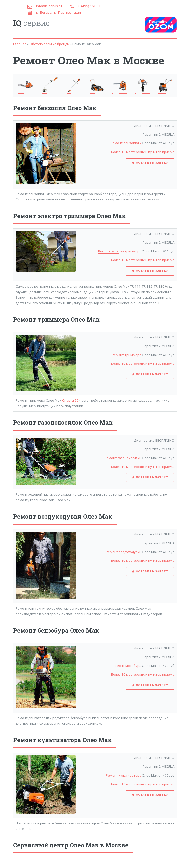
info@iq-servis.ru (49, 6)
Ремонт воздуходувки (124, 552)
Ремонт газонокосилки (123, 458)
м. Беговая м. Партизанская (59, 12)
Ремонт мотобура (127, 666)
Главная (20, 44)
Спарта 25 (70, 400)
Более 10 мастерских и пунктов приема (143, 152)
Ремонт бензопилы (126, 143)
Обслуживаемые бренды (49, 44)
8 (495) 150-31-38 (92, 6)
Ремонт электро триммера (120, 251)
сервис (31, 23)
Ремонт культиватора (124, 775)
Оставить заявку (152, 163)
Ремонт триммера (127, 355)
